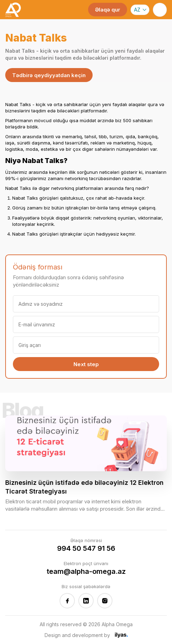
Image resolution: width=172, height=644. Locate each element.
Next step (86, 364)
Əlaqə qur (108, 10)
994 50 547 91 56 (86, 548)
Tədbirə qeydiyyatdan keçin (49, 75)
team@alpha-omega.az (86, 571)
